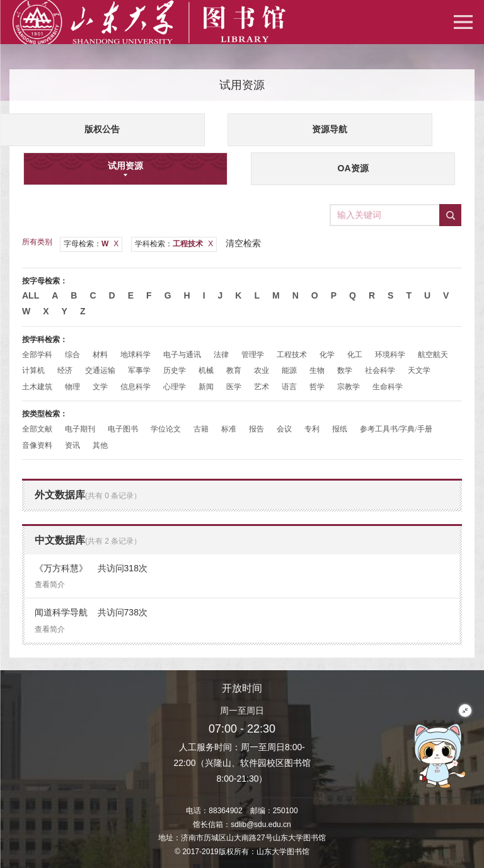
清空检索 (243, 243)
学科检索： (174, 244)
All (31, 295)
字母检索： (91, 244)
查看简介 (50, 585)
